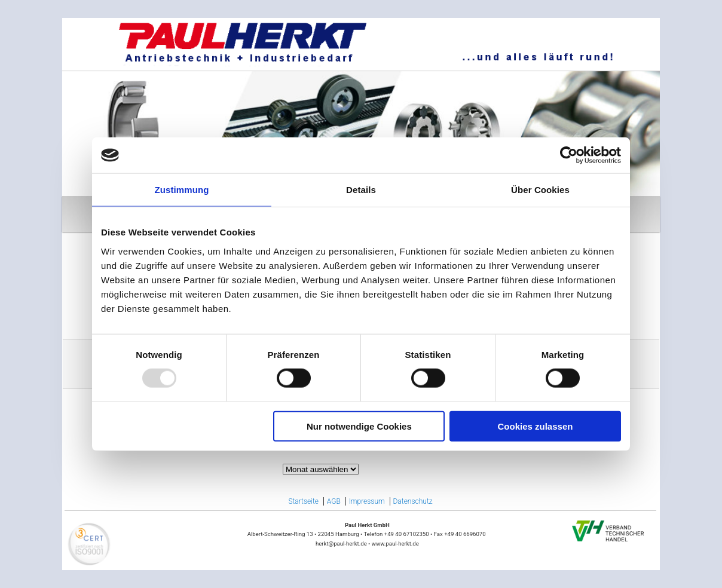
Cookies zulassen (536, 426)
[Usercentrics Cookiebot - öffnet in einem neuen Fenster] (569, 155)
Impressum (367, 501)
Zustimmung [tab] (182, 190)
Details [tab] (361, 190)
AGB (334, 501)
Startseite (303, 501)
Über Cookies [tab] (540, 190)
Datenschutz (412, 501)
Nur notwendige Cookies (359, 426)
